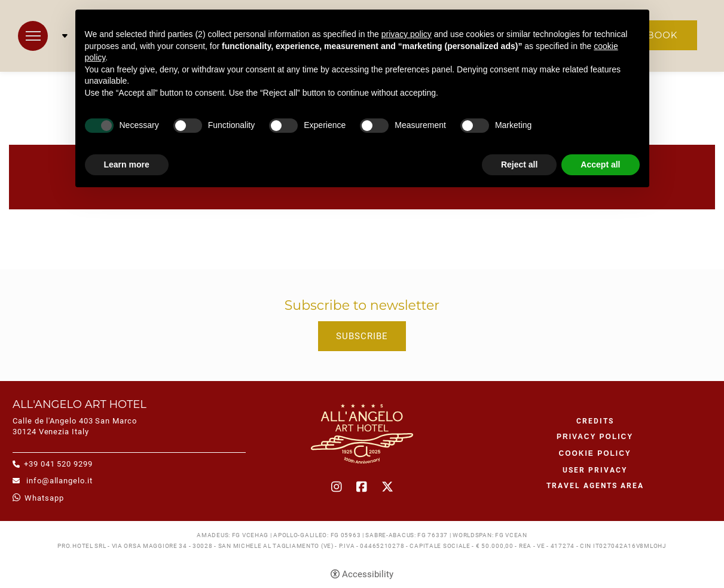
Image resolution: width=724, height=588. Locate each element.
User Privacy (595, 470)
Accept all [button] (600, 164)
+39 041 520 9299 (58, 464)
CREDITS (595, 421)
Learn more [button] (127, 164)
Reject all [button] (519, 164)
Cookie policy (595, 453)
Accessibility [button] (368, 574)
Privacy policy (595, 437)
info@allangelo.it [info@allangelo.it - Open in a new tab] (58, 481)
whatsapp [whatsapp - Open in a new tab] (44, 498)
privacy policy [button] (407, 34)
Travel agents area (595, 486)
